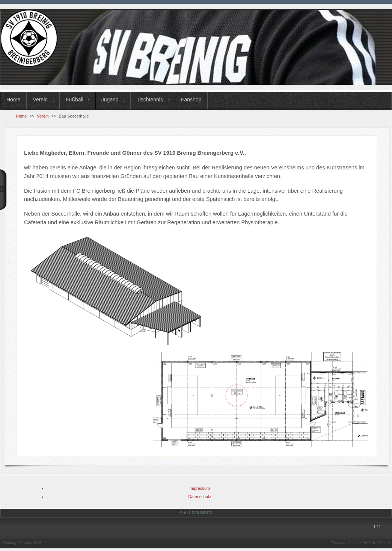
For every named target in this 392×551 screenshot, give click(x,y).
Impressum (200, 488)
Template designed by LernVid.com (360, 543)
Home (13, 100)
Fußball (75, 100)
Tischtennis (150, 100)
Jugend (110, 100)
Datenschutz (200, 497)
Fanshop (191, 100)
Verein (40, 100)
